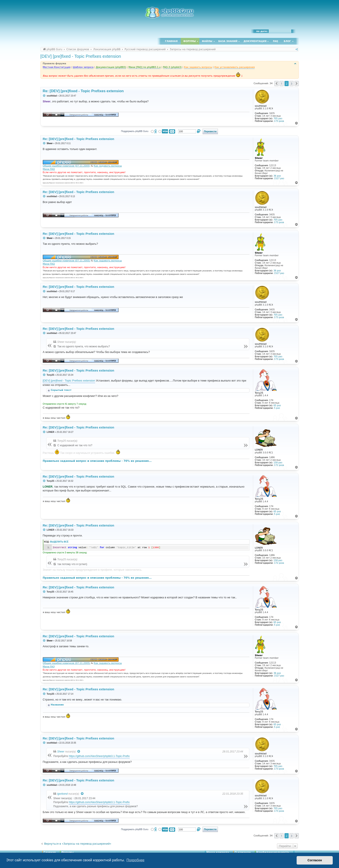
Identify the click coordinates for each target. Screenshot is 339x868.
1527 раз (279, 178)
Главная (171, 41)
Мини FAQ (49, 169)
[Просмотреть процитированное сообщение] (79, 752)
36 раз (277, 176)
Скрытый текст (61, 390)
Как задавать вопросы (108, 166)
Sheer (61, 752)
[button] (277, 84)
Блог (287, 41)
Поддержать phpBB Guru (135, 131)
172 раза (279, 465)
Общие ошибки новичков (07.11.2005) (67, 166)
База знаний (228, 41)
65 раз (277, 405)
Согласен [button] (315, 860)
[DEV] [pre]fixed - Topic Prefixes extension (81, 56)
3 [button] (292, 84)
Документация (255, 41)
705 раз (278, 118)
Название (58, 705)
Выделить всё (59, 542)
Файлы (207, 41)
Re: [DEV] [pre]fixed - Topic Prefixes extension (83, 91)
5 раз (277, 408)
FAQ (276, 41)
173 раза (279, 121)
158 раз (278, 463)
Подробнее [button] (135, 860)
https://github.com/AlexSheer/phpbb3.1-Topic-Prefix (99, 756)
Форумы (190, 41)
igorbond (62, 794)
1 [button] (282, 84)
